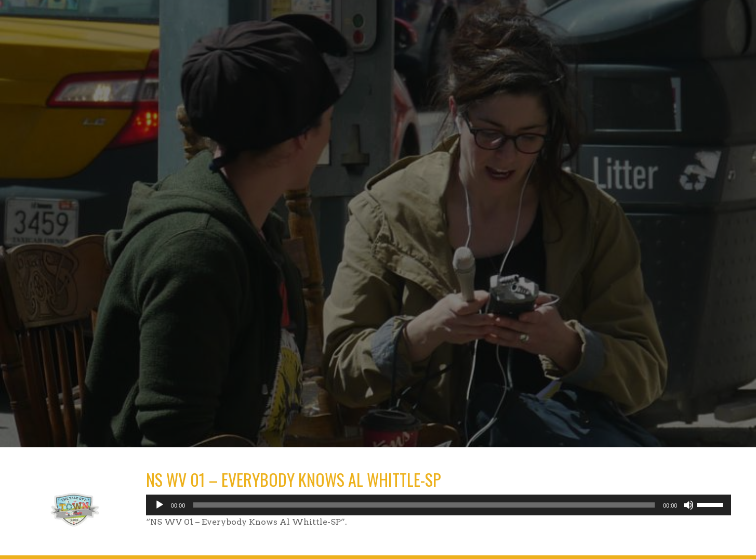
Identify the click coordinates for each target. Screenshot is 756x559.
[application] (439, 505)
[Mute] (688, 505)
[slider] (424, 505)
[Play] (160, 505)
